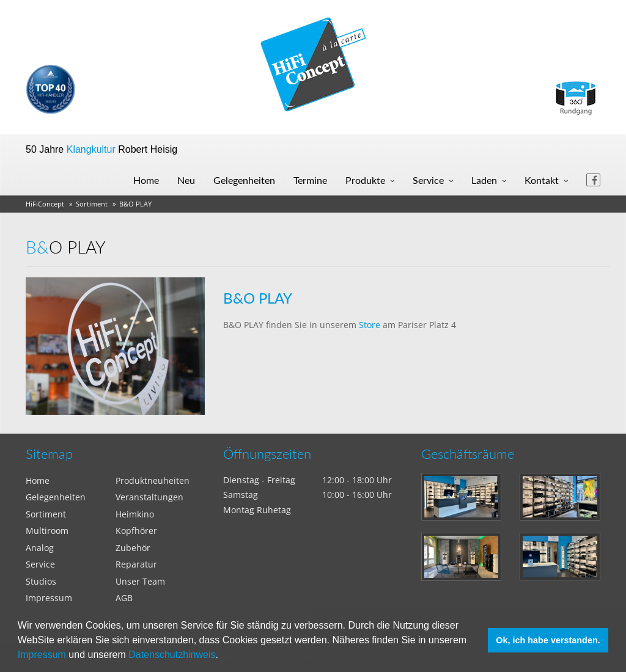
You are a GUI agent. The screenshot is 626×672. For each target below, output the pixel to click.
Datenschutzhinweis (172, 655)
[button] (223, 656)
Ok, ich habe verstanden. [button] (548, 640)
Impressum (42, 655)
